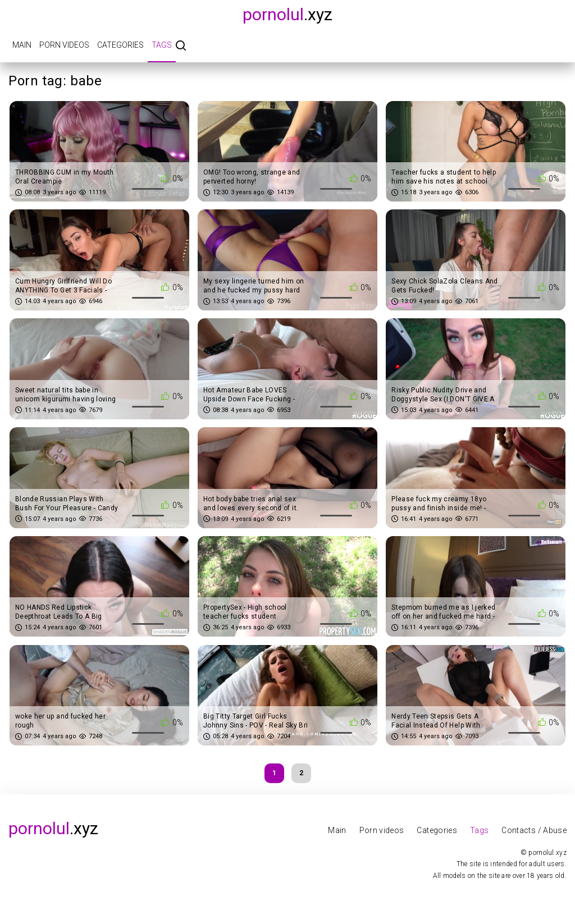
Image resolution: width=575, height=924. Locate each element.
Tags (162, 45)
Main (22, 45)
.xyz (287, 14)
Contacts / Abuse (534, 830)
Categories (120, 45)
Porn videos (64, 45)
